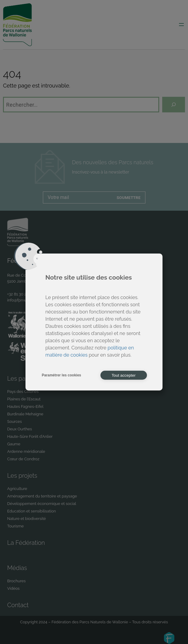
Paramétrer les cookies (61, 375)
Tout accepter (124, 375)
